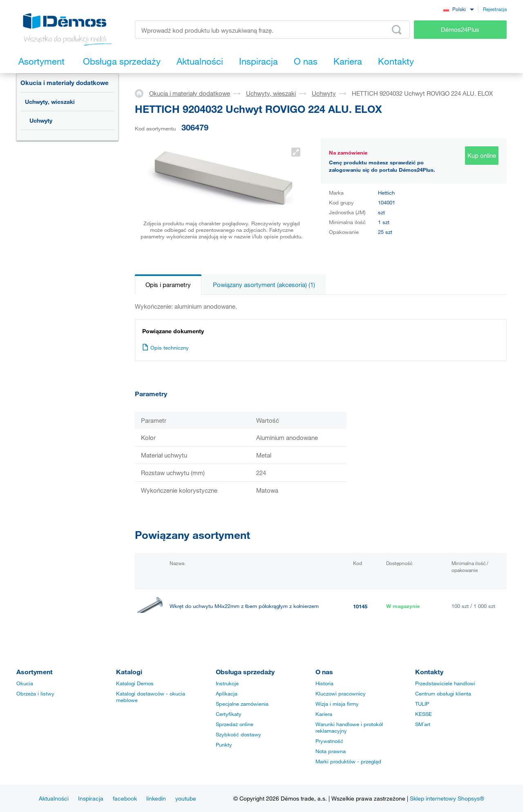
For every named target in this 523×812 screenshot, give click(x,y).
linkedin (156, 798)
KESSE (424, 714)
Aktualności (54, 798)
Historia (324, 683)
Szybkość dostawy (238, 734)
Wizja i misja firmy (337, 704)
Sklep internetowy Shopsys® (447, 798)
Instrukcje (227, 683)
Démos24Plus (460, 29)
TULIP (422, 704)
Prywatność (329, 741)
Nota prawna (331, 751)
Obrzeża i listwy (35, 693)
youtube (186, 798)
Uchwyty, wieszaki (50, 102)
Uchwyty (41, 120)
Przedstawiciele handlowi (445, 683)
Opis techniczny (165, 348)
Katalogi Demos (135, 683)
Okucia (25, 683)
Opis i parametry (168, 285)
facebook (125, 798)
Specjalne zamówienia (242, 704)
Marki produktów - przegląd (348, 761)
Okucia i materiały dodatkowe (65, 83)
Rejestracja (495, 9)
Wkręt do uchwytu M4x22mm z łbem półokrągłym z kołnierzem (244, 606)
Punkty (224, 745)
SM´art (423, 724)
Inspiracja (91, 798)
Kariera (324, 714)
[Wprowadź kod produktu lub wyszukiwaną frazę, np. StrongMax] (272, 30)
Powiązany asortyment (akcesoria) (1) (264, 285)
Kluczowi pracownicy (341, 693)
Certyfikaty (229, 714)
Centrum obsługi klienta (443, 693)
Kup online (482, 155)
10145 (360, 606)
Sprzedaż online (235, 724)
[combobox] (458, 9)
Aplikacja (227, 693)
